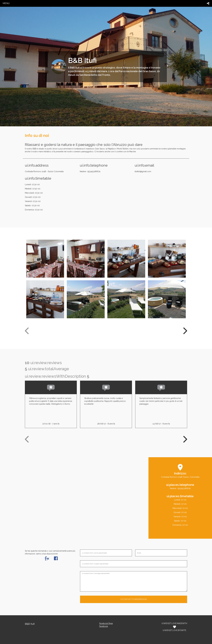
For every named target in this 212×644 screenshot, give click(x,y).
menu (6, 3)
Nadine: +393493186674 (90, 171)
